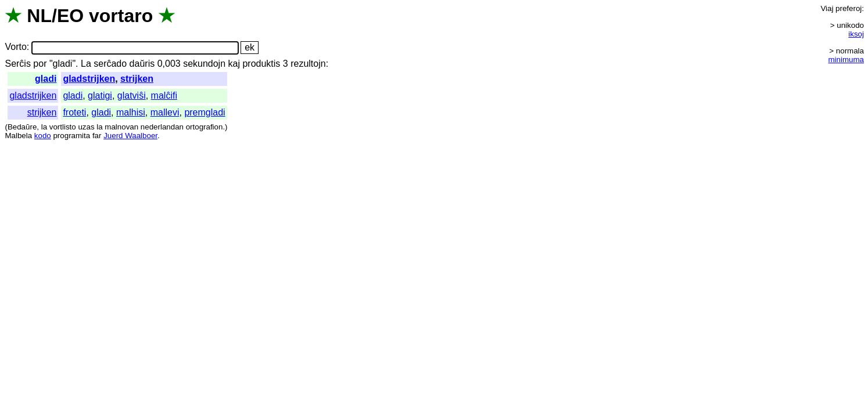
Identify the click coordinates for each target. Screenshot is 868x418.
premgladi (205, 112)
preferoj (849, 8)
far (97, 136)
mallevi (165, 112)
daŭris (142, 64)
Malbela (18, 136)
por (40, 64)
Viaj (827, 8)
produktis (261, 64)
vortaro (121, 16)
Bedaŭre (22, 127)
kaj (234, 64)
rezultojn (308, 64)
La (86, 64)
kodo (43, 136)
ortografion (205, 127)
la (44, 127)
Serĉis (17, 64)
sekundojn (204, 64)
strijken (137, 79)
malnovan (121, 127)
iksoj (856, 34)
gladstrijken (89, 79)
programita (71, 136)
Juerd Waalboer (130, 136)
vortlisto (63, 127)
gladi (46, 79)
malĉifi (164, 96)
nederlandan (162, 127)
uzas (86, 127)
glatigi (100, 96)
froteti (74, 112)
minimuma (846, 60)
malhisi (131, 112)
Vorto (15, 47)
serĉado (110, 64)
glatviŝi (132, 96)
